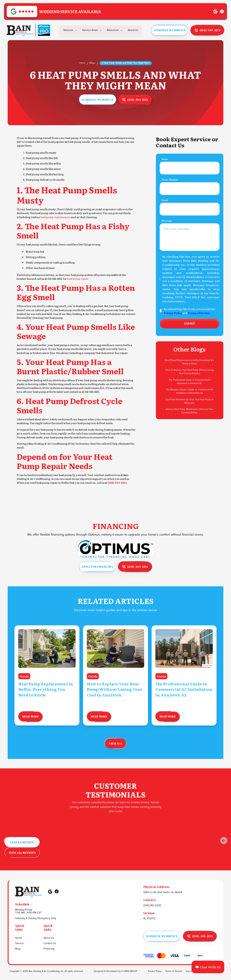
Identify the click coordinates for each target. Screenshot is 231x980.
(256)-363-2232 (152, 906)
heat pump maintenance (55, 217)
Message (167, 221)
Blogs (92, 63)
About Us (49, 938)
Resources (113, 30)
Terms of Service (199, 313)
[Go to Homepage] (20, 30)
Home (82, 63)
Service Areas (90, 30)
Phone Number (170, 180)
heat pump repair (78, 279)
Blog (18, 949)
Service (19, 943)
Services (68, 30)
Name (165, 159)
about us (133, 30)
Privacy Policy (173, 313)
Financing (49, 949)
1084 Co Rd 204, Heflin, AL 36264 (163, 892)
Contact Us (50, 943)
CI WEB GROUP (129, 971)
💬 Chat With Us (208, 967)
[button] (70, 30)
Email (165, 200)
